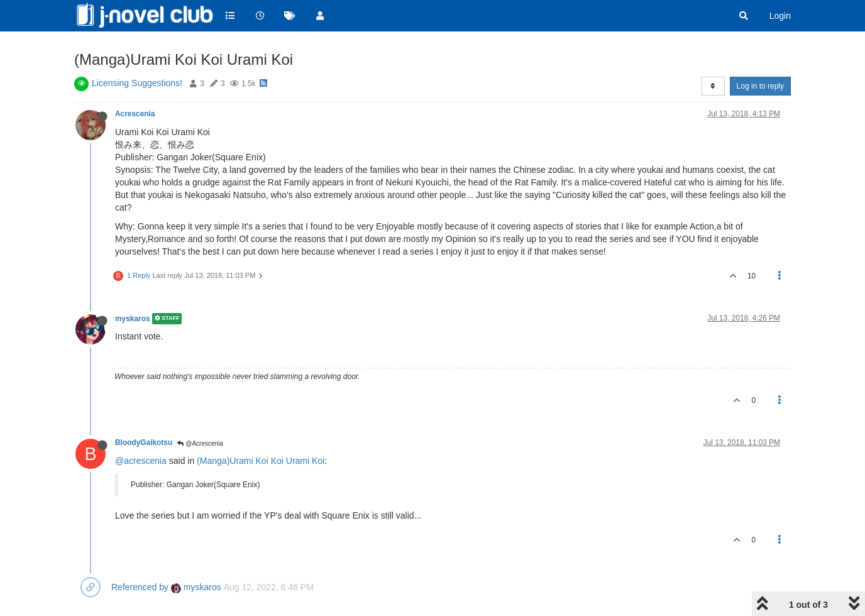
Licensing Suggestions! (137, 83)
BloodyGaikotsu (144, 443)
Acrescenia (135, 114)
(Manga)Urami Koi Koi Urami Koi (261, 461)
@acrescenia (141, 461)
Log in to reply (760, 86)
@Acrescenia (200, 443)
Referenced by (140, 587)
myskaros (133, 319)
